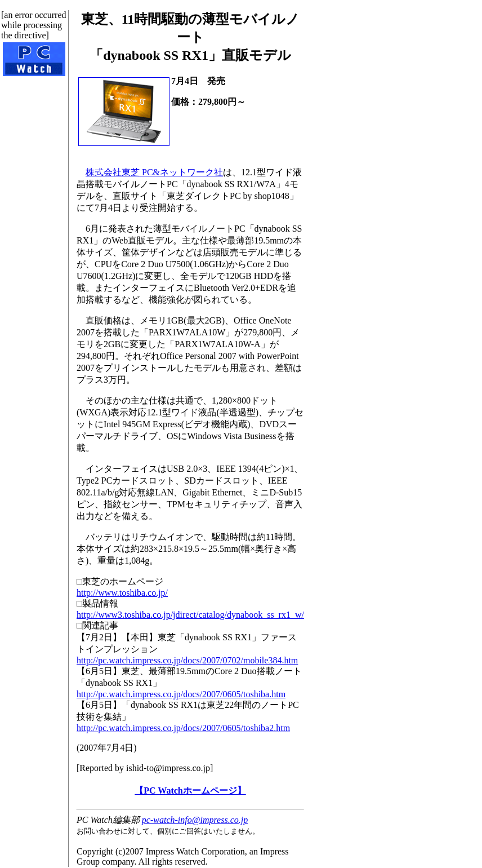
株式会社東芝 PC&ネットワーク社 (154, 172)
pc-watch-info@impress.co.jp (195, 820)
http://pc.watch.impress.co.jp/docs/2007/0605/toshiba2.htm (183, 728)
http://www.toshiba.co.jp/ (122, 593)
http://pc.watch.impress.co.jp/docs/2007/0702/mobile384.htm (187, 660)
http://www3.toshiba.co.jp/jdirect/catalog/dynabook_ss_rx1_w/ (190, 615)
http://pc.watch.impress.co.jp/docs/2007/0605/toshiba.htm (181, 694)
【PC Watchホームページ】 (190, 790)
